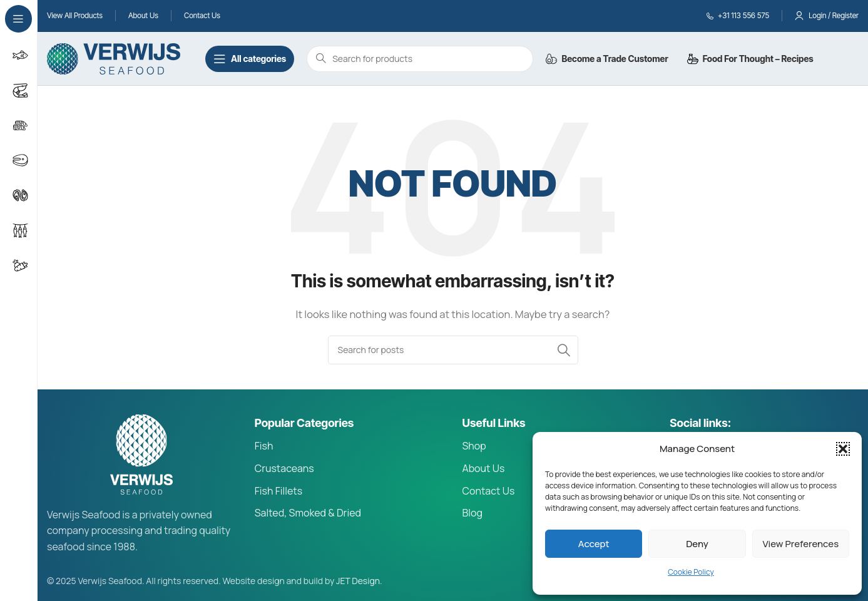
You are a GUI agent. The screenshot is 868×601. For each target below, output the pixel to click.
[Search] (453, 350)
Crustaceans (284, 468)
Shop (474, 446)
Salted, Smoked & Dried (308, 513)
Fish (264, 446)
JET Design (358, 581)
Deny (697, 544)
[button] (843, 449)
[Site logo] (114, 58)
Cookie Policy (691, 572)
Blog (472, 513)
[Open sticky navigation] (250, 59)
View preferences (801, 544)
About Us (484, 468)
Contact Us (489, 491)
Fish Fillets (278, 491)
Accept (594, 544)
